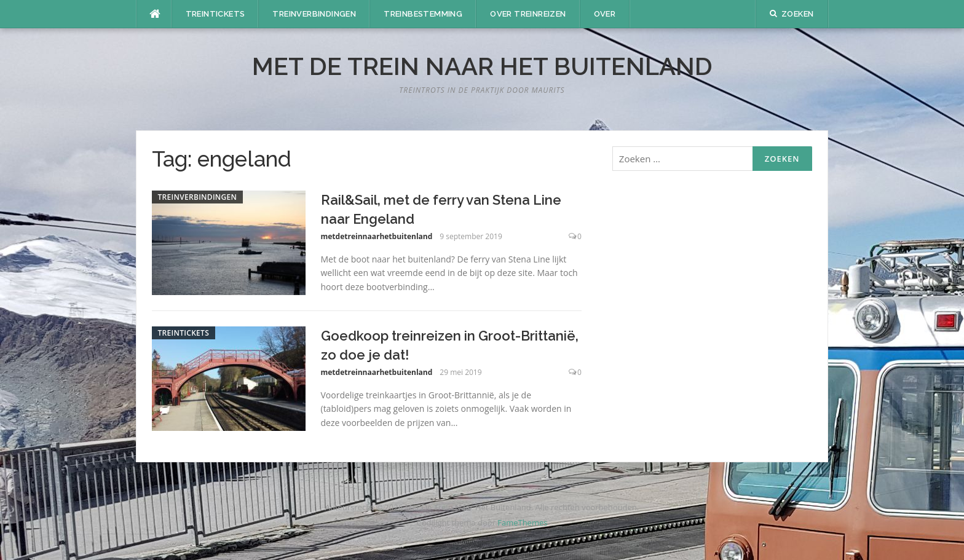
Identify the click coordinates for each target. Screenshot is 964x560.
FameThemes (522, 523)
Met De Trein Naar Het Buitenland (482, 66)
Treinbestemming (423, 14)
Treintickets (215, 14)
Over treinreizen (528, 14)
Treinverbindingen (314, 14)
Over (605, 14)
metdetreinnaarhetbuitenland (377, 236)
